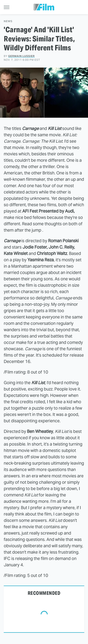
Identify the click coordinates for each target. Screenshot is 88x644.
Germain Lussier (21, 56)
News (8, 21)
